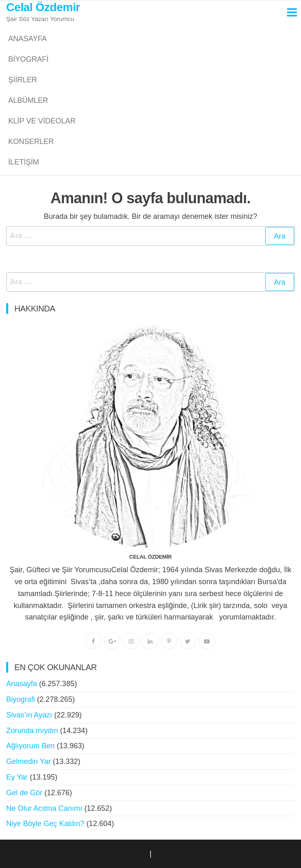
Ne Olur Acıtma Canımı (44, 808)
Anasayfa (28, 39)
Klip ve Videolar (42, 121)
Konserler (31, 142)
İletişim (24, 162)
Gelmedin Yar (28, 761)
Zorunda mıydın (32, 731)
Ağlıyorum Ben (30, 746)
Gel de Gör (24, 793)
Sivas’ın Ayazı (29, 715)
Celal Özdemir (43, 7)
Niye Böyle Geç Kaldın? (45, 824)
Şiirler (23, 80)
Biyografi (28, 59)
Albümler (28, 100)
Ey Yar (17, 777)
